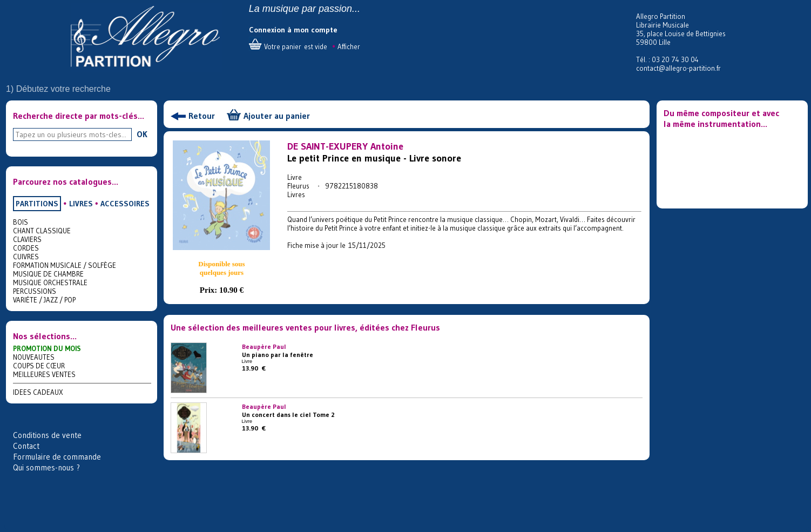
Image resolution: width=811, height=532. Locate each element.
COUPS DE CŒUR (39, 366)
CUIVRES (26, 257)
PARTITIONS (37, 204)
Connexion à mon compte (293, 30)
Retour (202, 116)
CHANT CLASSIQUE (42, 231)
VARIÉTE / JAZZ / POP (44, 300)
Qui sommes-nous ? (46, 467)
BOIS (21, 222)
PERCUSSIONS (35, 291)
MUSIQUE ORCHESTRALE (50, 282)
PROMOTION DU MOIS (47, 348)
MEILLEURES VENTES (44, 374)
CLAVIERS (27, 239)
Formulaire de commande (57, 457)
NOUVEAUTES (34, 357)
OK (142, 134)
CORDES (26, 248)
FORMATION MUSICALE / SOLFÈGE (65, 265)
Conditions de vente (47, 435)
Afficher (349, 46)
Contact (26, 446)
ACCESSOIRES (125, 204)
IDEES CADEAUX (38, 392)
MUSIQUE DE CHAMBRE (48, 274)
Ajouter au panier (277, 116)
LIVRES (81, 204)
